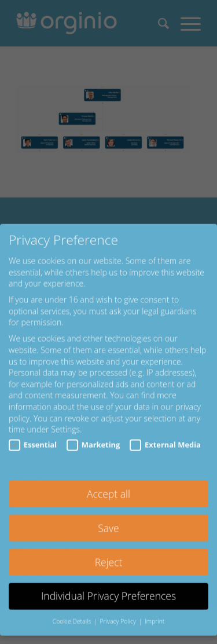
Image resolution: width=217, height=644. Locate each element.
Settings (65, 416)
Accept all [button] (108, 481)
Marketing (93, 432)
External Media (165, 432)
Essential (33, 432)
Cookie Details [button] (73, 608)
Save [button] (108, 514)
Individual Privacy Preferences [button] (108, 583)
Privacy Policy (118, 608)
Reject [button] (109, 548)
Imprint (155, 608)
